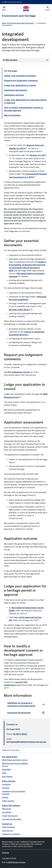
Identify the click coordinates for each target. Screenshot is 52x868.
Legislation (6, 784)
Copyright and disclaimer (12, 819)
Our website (7, 812)
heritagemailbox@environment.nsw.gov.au (26, 742)
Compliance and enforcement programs (14, 793)
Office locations (8, 827)
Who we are (7, 809)
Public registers (8, 801)
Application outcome (14, 95)
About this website (11, 806)
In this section (26, 60)
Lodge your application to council (20, 85)
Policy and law (9, 781)
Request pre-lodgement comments (21, 81)
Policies (5, 797)
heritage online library (21, 310)
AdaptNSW (6, 770)
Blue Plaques (7, 777)
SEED (4, 773)
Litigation (6, 788)
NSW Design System (17, 862)
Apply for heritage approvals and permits (18, 23)
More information (12, 115)
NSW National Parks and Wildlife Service (15, 765)
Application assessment (16, 90)
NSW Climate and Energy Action (15, 760)
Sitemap (5, 853)
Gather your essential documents (20, 76)
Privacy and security (10, 816)
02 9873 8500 (20, 734)
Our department (10, 757)
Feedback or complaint (11, 834)
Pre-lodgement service (19, 372)
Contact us (7, 824)
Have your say (7, 831)
